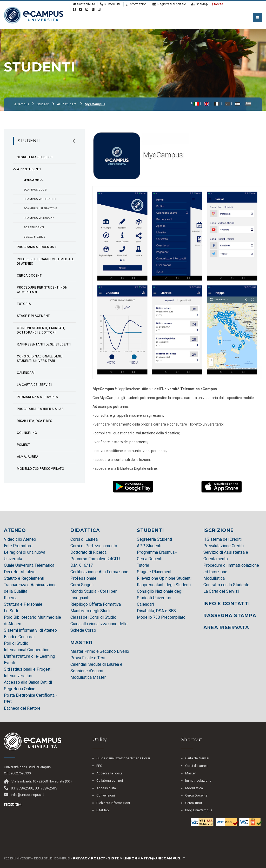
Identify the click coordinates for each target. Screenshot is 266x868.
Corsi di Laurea (84, 539)
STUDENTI (150, 530)
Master (190, 773)
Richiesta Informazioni (113, 803)
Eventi (9, 663)
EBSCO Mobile (34, 237)
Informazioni (137, 4)
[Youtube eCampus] (87, 9)
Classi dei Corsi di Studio (93, 617)
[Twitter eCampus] (80, 9)
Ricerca (11, 598)
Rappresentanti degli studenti (44, 344)
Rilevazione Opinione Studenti (164, 578)
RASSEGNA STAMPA (230, 616)
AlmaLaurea (28, 457)
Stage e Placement (33, 316)
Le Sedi (11, 611)
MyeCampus (95, 104)
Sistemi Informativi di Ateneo (30, 630)
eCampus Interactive (40, 208)
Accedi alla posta (109, 773)
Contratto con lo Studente (226, 585)
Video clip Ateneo (20, 539)
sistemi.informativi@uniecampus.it (147, 858)
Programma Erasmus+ (157, 552)
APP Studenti (149, 546)
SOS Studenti (34, 227)
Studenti (43, 104)
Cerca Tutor (194, 803)
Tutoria (24, 304)
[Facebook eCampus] (74, 9)
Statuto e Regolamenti (24, 578)
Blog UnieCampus (199, 810)
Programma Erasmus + (37, 247)
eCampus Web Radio (40, 199)
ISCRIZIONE (219, 530)
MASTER (82, 643)
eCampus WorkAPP (39, 218)
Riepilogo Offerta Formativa (96, 604)
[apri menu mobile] (257, 18)
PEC (99, 766)
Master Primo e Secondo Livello (100, 651)
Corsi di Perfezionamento (94, 546)
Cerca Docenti (30, 276)
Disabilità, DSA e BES (35, 421)
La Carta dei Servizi (34, 385)
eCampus (22, 104)
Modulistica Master (88, 677)
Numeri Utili (110, 4)
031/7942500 (22, 788)
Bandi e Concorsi (19, 637)
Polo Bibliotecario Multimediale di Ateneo (46, 261)
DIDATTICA (85, 530)
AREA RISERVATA (226, 628)
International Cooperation (27, 650)
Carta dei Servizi (197, 758)
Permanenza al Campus (37, 397)
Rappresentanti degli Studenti (164, 585)
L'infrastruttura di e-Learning (29, 656)
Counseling (27, 433)
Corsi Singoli (82, 585)
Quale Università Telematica (29, 565)
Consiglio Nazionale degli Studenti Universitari (40, 359)
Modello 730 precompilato (41, 469)
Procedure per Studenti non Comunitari (42, 290)
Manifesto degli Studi (90, 611)
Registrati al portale (169, 4)
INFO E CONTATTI (227, 604)
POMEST (23, 445)
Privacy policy (89, 858)
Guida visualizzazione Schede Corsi (123, 758)
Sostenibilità (84, 4)
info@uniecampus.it (27, 795)
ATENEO (15, 530)
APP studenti (67, 104)
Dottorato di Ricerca (88, 552)
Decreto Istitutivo (20, 572)
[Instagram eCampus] (99, 9)
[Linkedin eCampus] (93, 9)
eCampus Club (35, 190)
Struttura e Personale (23, 604)
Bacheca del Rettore (22, 708)
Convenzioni (106, 795)
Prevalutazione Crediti (224, 546)
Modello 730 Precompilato (161, 617)
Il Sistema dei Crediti (222, 539)
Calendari (26, 373)
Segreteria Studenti (35, 157)
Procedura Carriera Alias (40, 409)
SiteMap (199, 4)
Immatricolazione (198, 781)
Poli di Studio (16, 643)
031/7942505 (46, 788)
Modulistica (214, 578)
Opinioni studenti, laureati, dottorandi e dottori (41, 330)
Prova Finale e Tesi (88, 658)
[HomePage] (34, 15)
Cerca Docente (196, 795)
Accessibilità (106, 788)
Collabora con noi (110, 781)
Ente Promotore (18, 546)
